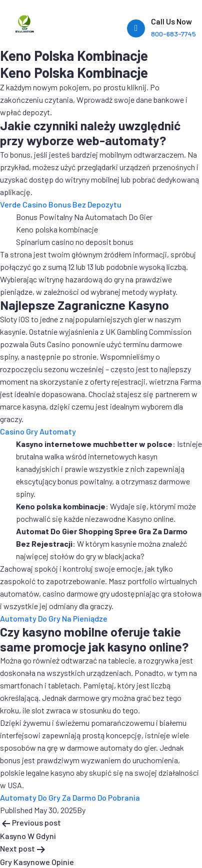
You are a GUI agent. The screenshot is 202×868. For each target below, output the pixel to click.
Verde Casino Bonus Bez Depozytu (61, 204)
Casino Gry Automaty (38, 431)
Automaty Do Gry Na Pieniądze (54, 618)
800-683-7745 (173, 34)
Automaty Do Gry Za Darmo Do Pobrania (70, 797)
